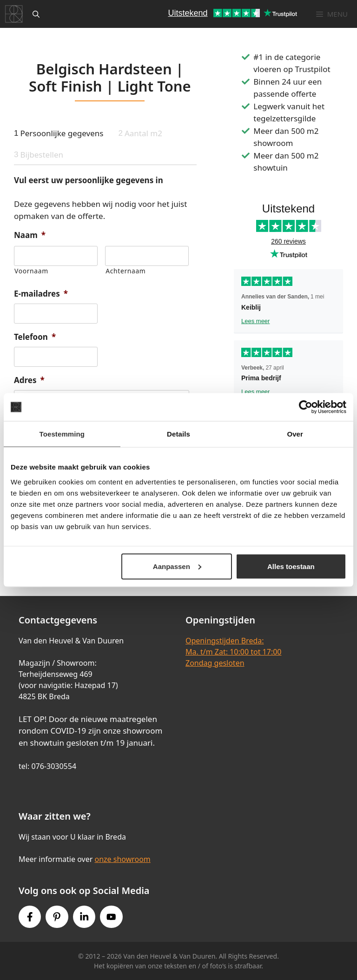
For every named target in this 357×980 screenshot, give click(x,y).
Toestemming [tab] (62, 434)
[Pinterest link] (57, 917)
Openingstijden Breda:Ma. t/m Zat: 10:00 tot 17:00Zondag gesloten (233, 652)
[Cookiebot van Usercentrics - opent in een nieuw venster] (306, 407)
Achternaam (126, 271)
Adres (29, 380)
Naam (30, 235)
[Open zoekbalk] (36, 14)
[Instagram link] (84, 917)
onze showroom (122, 859)
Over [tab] (295, 434)
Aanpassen (177, 566)
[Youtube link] (111, 917)
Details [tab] (178, 434)
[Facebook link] (30, 917)
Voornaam (31, 271)
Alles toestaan (291, 566)
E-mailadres (41, 294)
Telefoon (35, 337)
